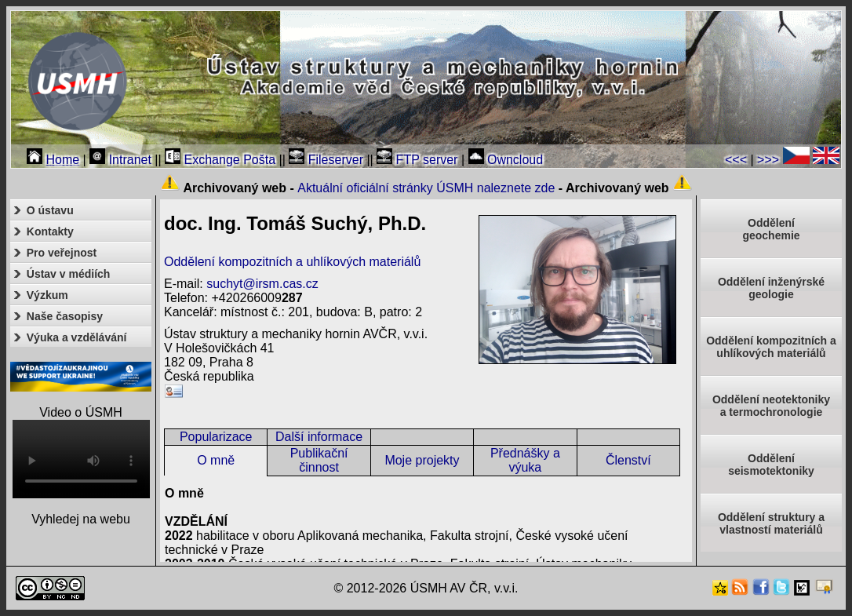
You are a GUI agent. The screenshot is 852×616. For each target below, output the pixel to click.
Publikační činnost (319, 460)
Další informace (319, 437)
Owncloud (506, 160)
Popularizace (216, 437)
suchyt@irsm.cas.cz (262, 284)
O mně (216, 460)
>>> (768, 160)
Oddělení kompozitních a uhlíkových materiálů (292, 262)
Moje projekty (422, 460)
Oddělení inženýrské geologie (771, 288)
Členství (628, 460)
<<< (736, 160)
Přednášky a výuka (525, 460)
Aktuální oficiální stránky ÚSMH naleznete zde (426, 188)
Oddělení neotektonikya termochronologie (771, 406)
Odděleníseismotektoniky (771, 465)
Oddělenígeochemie (771, 229)
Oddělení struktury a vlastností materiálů (771, 523)
